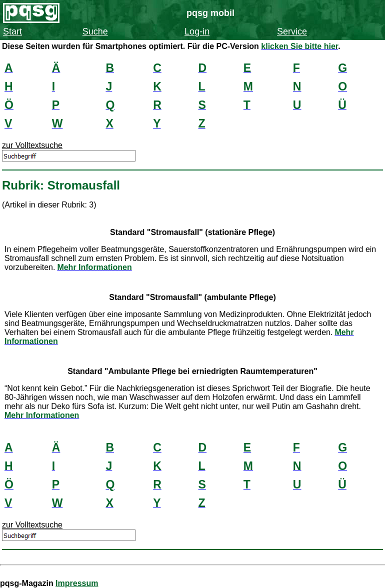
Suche (95, 31)
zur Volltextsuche (32, 145)
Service (292, 31)
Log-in (197, 31)
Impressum (77, 583)
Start (12, 31)
